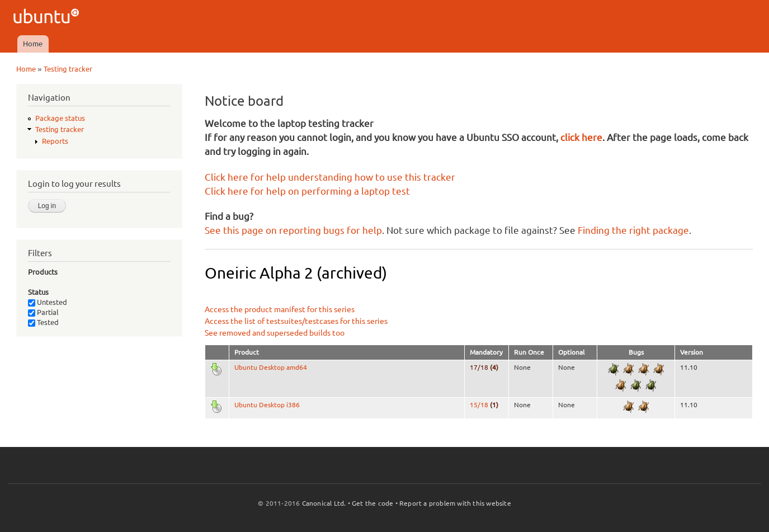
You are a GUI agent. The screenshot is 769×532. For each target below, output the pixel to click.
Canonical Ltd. (324, 503)
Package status (60, 118)
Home (33, 44)
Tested (43, 322)
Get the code (372, 503)
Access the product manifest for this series (280, 309)
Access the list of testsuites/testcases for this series (296, 321)
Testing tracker (68, 69)
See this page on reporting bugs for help (293, 230)
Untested (48, 302)
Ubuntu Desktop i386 (267, 405)
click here (581, 137)
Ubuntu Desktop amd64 (271, 367)
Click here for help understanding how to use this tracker (330, 177)
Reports (55, 141)
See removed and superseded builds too (275, 333)
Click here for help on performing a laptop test (307, 191)
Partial (43, 312)
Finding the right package (633, 230)
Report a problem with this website (455, 503)
